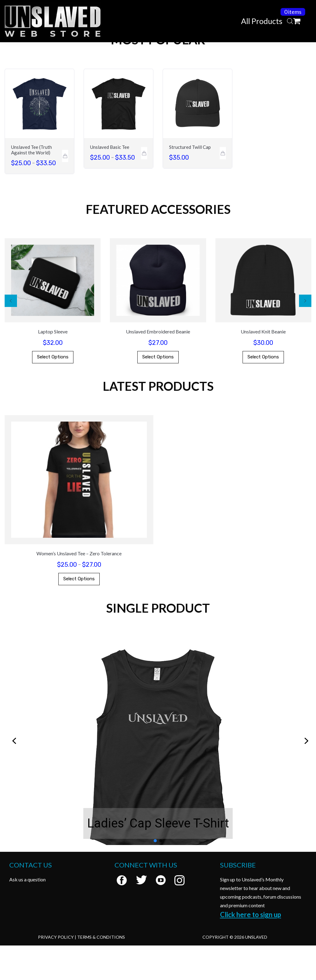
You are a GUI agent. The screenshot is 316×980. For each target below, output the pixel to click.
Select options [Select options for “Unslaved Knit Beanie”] (263, 391)
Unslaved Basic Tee (110, 182)
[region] (158, 776)
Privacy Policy (56, 972)
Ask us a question (27, 914)
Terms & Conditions (101, 972)
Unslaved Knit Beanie (263, 366)
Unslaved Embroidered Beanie (158, 366)
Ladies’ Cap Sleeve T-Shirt (158, 858)
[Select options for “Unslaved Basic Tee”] (144, 188)
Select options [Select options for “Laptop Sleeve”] (53, 391)
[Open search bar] (290, 21)
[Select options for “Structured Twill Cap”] (223, 188)
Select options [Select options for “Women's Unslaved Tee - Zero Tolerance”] (79, 613)
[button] (11, 335)
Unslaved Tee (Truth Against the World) (31, 184)
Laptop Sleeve (53, 366)
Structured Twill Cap (190, 182)
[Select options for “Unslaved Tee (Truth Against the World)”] (65, 190)
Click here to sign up (251, 949)
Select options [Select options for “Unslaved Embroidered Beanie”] (158, 391)
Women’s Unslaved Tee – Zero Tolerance (79, 588)
